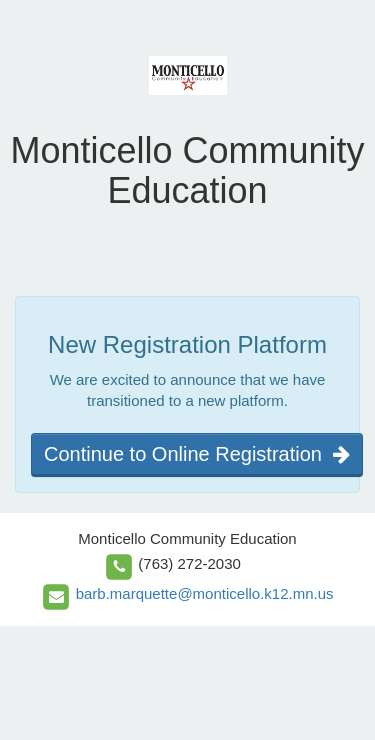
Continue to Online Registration (197, 454)
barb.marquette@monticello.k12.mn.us (205, 593)
